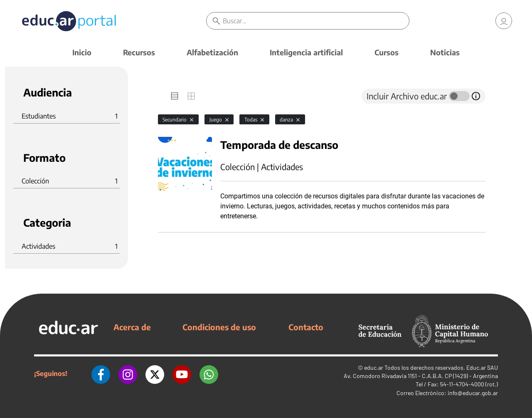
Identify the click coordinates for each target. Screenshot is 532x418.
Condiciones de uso (219, 327)
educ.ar (374, 367)
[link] (504, 21)
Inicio (82, 52)
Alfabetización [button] (212, 52)
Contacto (306, 327)
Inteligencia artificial (306, 52)
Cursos (387, 52)
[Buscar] (316, 21)
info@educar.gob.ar (473, 393)
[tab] (175, 96)
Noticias (445, 52)
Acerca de (132, 327)
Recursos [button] (139, 52)
